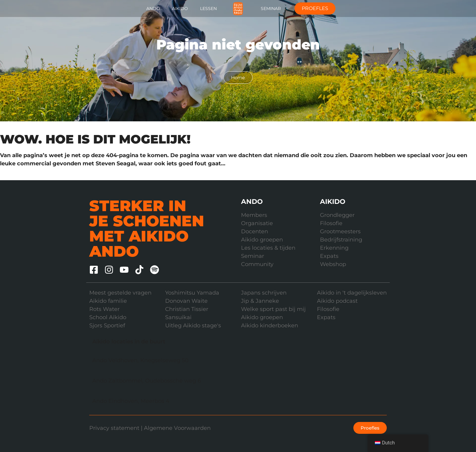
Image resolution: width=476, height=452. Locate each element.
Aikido (180, 8)
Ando (153, 8)
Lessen (208, 8)
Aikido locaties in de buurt (129, 342)
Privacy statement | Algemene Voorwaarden (150, 428)
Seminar (271, 8)
